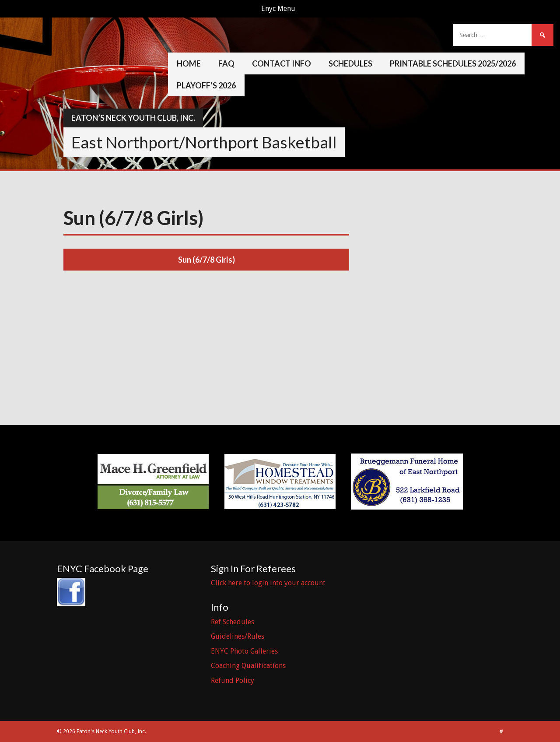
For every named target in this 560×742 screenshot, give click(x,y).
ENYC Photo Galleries (244, 651)
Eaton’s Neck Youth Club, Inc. (133, 118)
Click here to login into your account (268, 583)
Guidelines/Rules (238, 636)
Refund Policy (233, 680)
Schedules (350, 63)
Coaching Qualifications (248, 666)
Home (189, 63)
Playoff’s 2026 (206, 85)
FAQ (226, 63)
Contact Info (282, 63)
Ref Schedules (233, 622)
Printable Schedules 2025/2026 (453, 63)
